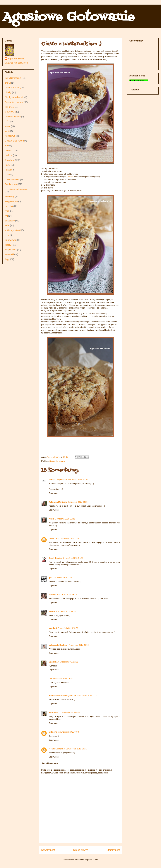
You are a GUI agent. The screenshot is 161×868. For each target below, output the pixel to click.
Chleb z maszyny (13, 88)
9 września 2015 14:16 (63, 679)
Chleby (8, 92)
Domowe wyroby (13, 117)
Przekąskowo (11, 184)
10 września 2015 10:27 (87, 696)
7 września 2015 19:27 (66, 611)
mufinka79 (53, 712)
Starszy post (113, 850)
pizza (7, 175)
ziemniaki (9, 254)
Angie (51, 519)
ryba (7, 211)
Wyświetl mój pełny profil (16, 63)
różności (9, 206)
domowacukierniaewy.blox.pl (62, 696)
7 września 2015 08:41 (65, 519)
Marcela (52, 594)
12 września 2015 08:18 (70, 712)
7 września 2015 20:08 (79, 645)
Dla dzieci (9, 107)
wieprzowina (11, 250)
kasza (8, 126)
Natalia (52, 611)
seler (7, 225)
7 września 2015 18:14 (67, 594)
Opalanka (53, 662)
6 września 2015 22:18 (78, 502)
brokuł (8, 83)
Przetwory (10, 197)
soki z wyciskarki (13, 230)
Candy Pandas (55, 558)
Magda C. (53, 628)
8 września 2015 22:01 (68, 662)
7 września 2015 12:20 (69, 538)
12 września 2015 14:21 (76, 749)
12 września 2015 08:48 (69, 732)
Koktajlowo (10, 136)
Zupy (7, 259)
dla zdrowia (10, 112)
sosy (7, 235)
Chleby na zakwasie (14, 97)
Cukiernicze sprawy (58, 461)
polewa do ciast (12, 179)
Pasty (8, 165)
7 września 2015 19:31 (68, 628)
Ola (50, 679)
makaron (9, 150)
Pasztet (8, 170)
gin (50, 578)
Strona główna (81, 850)
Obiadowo (10, 160)
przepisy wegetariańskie (16, 189)
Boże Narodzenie (13, 78)
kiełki (7, 131)
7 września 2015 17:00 (63, 578)
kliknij (71, 177)
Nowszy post (48, 850)
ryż (6, 216)
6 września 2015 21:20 (78, 480)
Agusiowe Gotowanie (68, 17)
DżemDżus (54, 538)
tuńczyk (8, 245)
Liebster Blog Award (14, 141)
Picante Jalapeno (57, 749)
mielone (9, 155)
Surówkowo (10, 240)
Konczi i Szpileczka (58, 480)
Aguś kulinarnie (16, 59)
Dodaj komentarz (50, 763)
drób (7, 121)
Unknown (53, 732)
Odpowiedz (54, 493)
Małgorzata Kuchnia (58, 645)
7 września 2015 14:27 (73, 558)
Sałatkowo (10, 221)
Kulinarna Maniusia (58, 502)
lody (7, 146)
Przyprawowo (11, 201)
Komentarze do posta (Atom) (86, 860)
